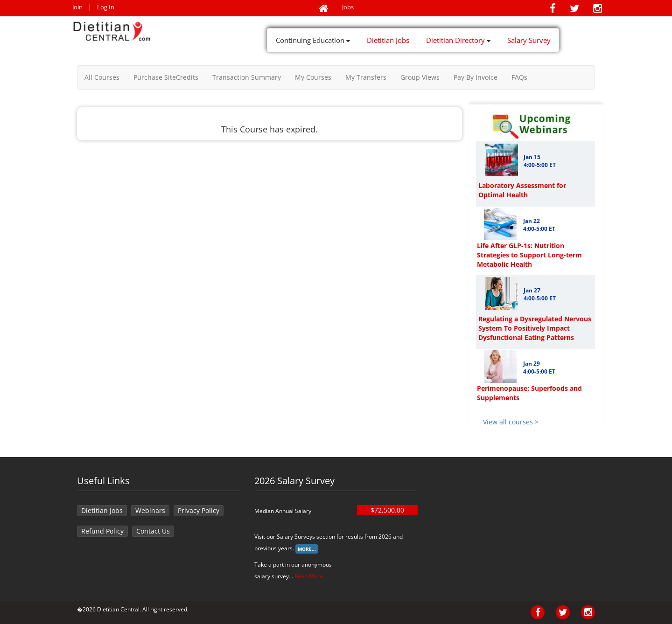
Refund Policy (102, 531)
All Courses (102, 77)
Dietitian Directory (458, 40)
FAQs (519, 77)
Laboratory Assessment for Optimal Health (522, 190)
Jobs (348, 7)
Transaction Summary (247, 77)
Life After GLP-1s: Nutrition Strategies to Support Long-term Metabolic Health (529, 255)
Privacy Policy (199, 510)
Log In (106, 7)
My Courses (313, 77)
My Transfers (366, 77)
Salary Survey (529, 40)
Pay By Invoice (476, 77)
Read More (309, 576)
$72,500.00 (387, 510)
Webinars (150, 510)
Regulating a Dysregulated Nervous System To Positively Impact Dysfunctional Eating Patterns (535, 328)
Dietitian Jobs (388, 40)
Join (77, 7)
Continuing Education (313, 40)
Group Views (420, 77)
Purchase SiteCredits (166, 77)
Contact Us (153, 531)
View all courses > (511, 422)
